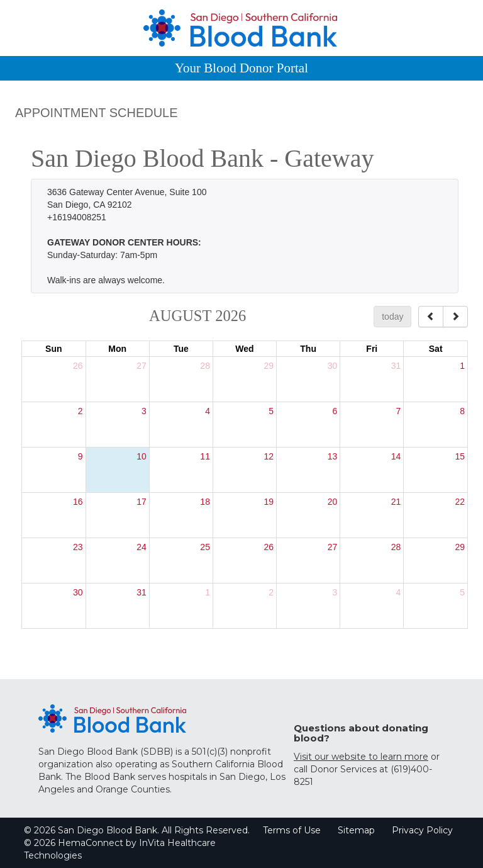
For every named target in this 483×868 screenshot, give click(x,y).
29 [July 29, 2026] (269, 366)
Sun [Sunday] (53, 349)
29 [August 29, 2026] (460, 547)
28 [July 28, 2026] (205, 366)
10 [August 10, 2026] (142, 456)
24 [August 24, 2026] (142, 547)
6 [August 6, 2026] (335, 411)
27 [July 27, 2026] (142, 366)
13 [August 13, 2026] (333, 456)
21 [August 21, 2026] (396, 502)
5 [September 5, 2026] (462, 592)
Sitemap (356, 830)
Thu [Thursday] (308, 349)
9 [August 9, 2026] (80, 456)
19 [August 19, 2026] (269, 502)
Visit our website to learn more (361, 757)
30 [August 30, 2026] (78, 592)
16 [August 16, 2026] (78, 502)
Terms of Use (292, 830)
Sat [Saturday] (436, 349)
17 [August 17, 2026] (142, 502)
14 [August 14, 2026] (396, 456)
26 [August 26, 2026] (269, 547)
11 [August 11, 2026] (205, 456)
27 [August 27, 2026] (333, 547)
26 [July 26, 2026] (78, 366)
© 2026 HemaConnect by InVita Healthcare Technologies (120, 849)
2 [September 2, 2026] (271, 592)
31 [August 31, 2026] (142, 592)
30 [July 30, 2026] (333, 366)
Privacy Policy (422, 830)
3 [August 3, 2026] (144, 411)
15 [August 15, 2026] (460, 456)
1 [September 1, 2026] (208, 592)
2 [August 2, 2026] (80, 411)
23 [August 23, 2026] (78, 547)
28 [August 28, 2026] (396, 547)
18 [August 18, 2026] (205, 502)
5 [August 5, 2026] (271, 411)
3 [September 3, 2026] (335, 592)
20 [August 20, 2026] (333, 502)
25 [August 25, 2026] (205, 547)
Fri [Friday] (372, 349)
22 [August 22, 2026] (460, 502)
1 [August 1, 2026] (462, 366)
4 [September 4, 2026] (399, 592)
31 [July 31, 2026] (396, 366)
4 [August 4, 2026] (208, 411)
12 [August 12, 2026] (269, 456)
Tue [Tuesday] (181, 349)
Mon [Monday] (117, 349)
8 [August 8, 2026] (462, 411)
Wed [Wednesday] (244, 349)
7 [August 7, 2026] (399, 411)
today (392, 317)
